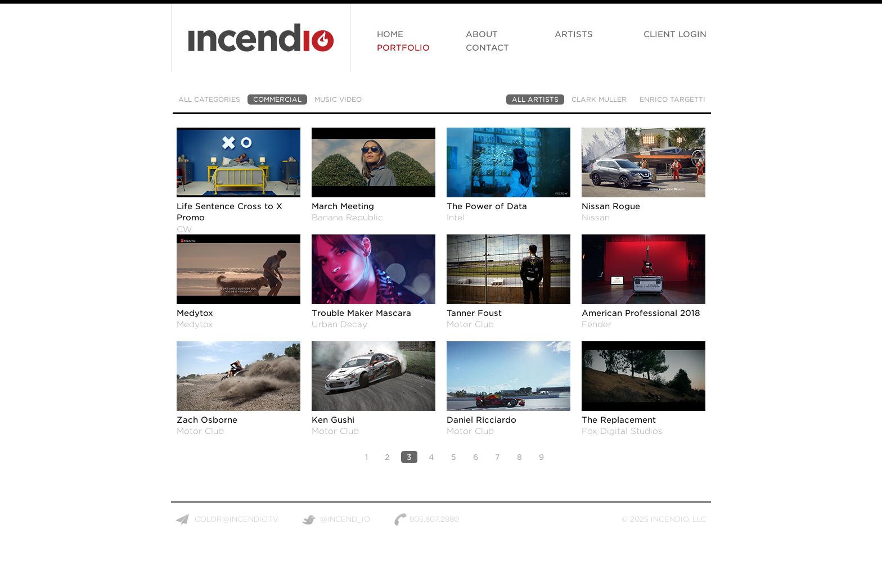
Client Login (675, 34)
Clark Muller (599, 99)
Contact (487, 48)
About (482, 34)
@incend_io (345, 519)
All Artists (535, 99)
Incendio (261, 44)
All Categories (209, 99)
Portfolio (403, 48)
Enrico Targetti (672, 99)
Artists (574, 34)
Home (390, 34)
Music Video (338, 99)
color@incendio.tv (237, 519)
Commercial (277, 99)
